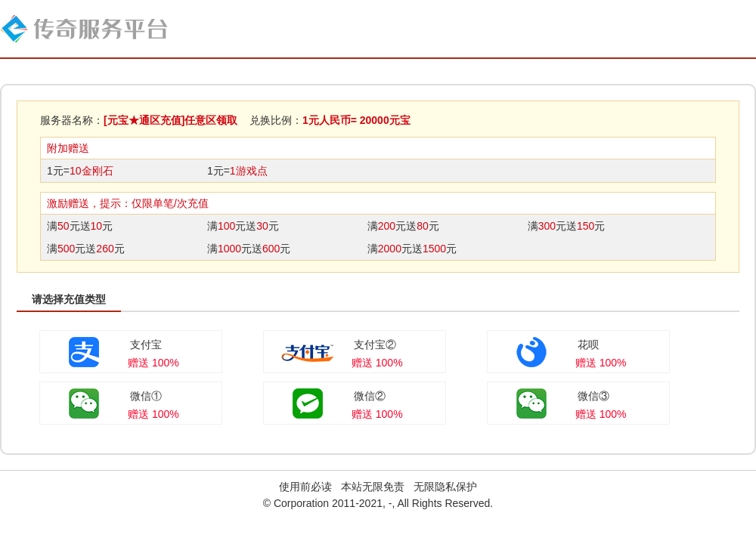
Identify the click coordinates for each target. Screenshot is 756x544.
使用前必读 (305, 487)
